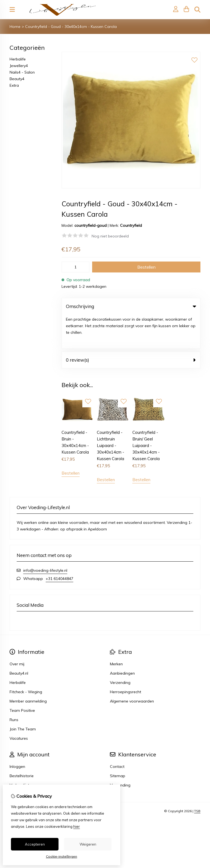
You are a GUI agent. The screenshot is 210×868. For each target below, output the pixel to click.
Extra (14, 85)
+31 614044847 (59, 544)
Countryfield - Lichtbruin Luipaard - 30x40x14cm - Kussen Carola (110, 411)
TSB (197, 777)
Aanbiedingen (122, 639)
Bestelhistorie (22, 742)
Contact (117, 732)
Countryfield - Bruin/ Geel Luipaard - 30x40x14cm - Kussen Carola (146, 411)
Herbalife (18, 59)
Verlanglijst (19, 751)
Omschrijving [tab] (131, 306)
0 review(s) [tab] (131, 326)
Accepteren (35, 844)
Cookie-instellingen (62, 856)
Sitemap (118, 742)
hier (77, 826)
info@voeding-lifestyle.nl (45, 536)
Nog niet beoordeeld (110, 236)
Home (15, 27)
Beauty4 (17, 79)
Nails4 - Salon (22, 72)
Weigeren (88, 844)
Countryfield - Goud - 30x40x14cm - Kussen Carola (71, 27)
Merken (116, 630)
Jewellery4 (19, 66)
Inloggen (17, 732)
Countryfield (131, 225)
